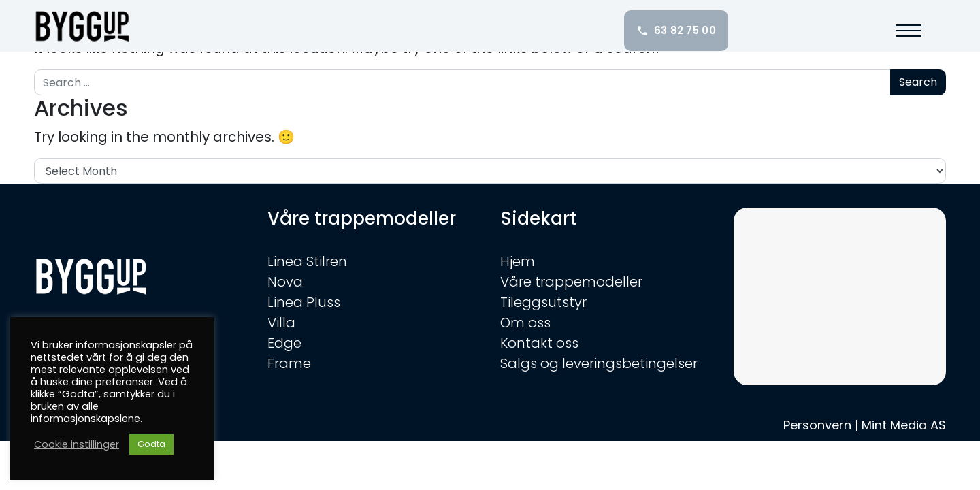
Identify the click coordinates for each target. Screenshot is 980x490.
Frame (289, 363)
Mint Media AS (904, 425)
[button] (909, 31)
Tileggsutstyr (543, 302)
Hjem (518, 261)
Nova (285, 282)
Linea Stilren (307, 261)
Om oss (525, 323)
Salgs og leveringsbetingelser (599, 363)
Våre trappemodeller (571, 282)
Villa (281, 323)
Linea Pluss (304, 302)
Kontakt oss (539, 343)
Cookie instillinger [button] (77, 444)
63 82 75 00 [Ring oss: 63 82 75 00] (676, 30)
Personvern (817, 425)
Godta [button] (151, 444)
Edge (284, 343)
